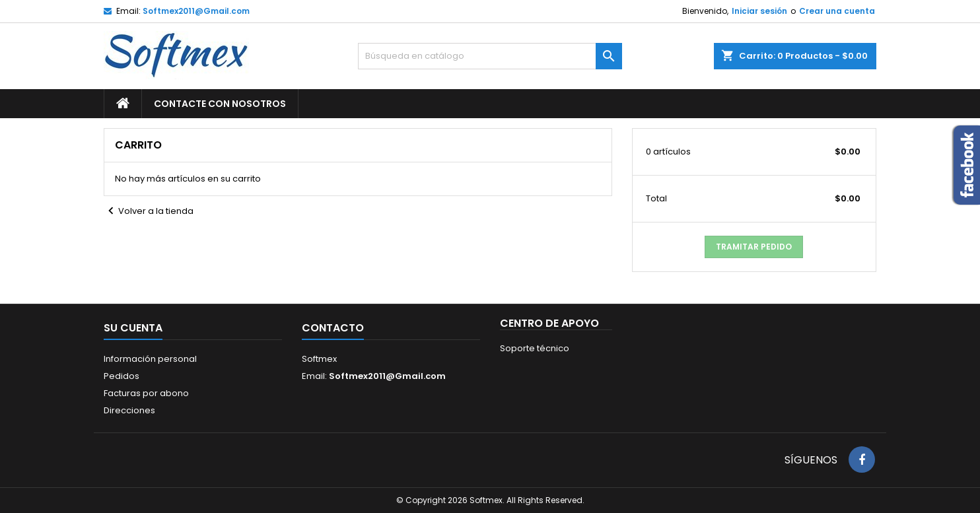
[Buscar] (490, 56)
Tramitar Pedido (754, 247)
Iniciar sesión (759, 11)
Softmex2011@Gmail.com (196, 11)
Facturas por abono (146, 393)
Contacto (333, 328)
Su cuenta (133, 328)
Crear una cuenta (837, 11)
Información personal (150, 359)
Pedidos (122, 376)
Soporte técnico (535, 348)
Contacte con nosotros (220, 104)
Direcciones (129, 410)
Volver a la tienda (149, 211)
